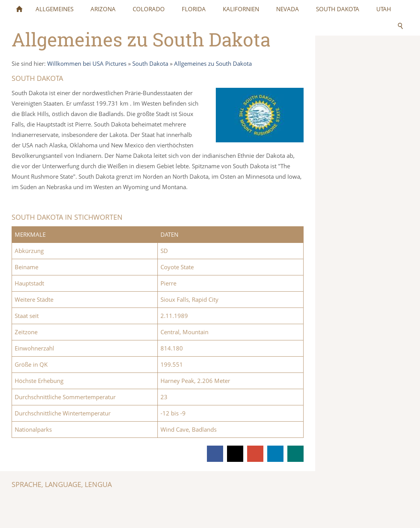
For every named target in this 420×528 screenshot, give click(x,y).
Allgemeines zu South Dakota (213, 63)
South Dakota (150, 63)
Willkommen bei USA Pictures (87, 63)
